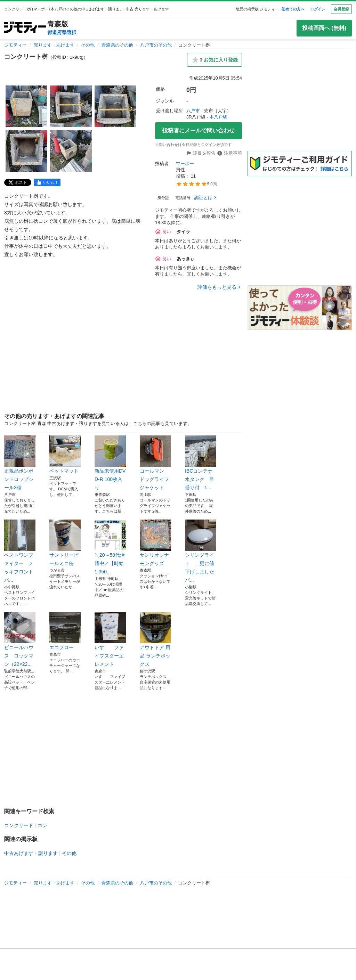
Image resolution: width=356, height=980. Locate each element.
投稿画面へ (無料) (324, 28)
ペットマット (65, 455)
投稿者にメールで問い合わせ (199, 130)
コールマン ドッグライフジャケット (155, 463)
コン (42, 825)
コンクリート (19, 825)
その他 (88, 45)
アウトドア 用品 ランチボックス (155, 639)
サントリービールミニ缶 (65, 543)
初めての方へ (293, 9)
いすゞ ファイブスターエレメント (110, 639)
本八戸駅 (218, 117)
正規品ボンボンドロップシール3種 (20, 463)
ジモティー (15, 45)
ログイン (318, 9)
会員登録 (341, 9)
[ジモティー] (25, 28)
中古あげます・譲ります (31, 853)
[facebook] (47, 182)
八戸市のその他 (156, 45)
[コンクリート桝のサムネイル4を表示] (26, 151)
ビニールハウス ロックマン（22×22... (20, 639)
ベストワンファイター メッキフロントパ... (20, 551)
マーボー (185, 164)
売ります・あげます (54, 45)
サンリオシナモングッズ (155, 543)
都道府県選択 (62, 32)
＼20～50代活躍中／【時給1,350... (110, 547)
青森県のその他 (117, 45)
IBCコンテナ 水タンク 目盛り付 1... (201, 463)
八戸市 (193, 111)
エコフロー (65, 631)
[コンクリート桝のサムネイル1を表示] (26, 106)
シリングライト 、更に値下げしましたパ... (201, 551)
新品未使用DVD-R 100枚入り (110, 463)
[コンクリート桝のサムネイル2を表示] (71, 106)
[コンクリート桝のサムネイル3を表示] (115, 106)
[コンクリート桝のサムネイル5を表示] (71, 151)
